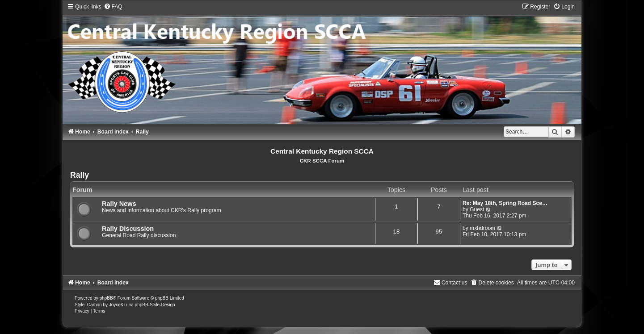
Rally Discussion (128, 229)
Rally (80, 175)
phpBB (106, 298)
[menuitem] (113, 7)
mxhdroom (482, 228)
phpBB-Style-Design (155, 305)
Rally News (119, 204)
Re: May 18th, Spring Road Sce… (505, 203)
